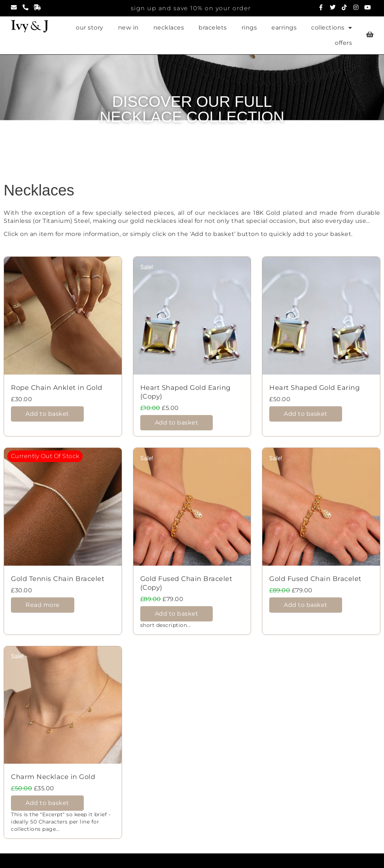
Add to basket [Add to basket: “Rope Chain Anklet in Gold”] (47, 414)
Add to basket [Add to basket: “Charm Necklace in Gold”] (47, 803)
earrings (284, 28)
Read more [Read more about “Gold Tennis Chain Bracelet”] (43, 605)
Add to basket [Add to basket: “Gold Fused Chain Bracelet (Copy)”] (177, 614)
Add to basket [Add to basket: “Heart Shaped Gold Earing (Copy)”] (177, 423)
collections (332, 28)
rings (249, 28)
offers (343, 43)
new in (128, 28)
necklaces (169, 28)
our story (90, 28)
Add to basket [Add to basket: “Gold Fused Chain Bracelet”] (306, 605)
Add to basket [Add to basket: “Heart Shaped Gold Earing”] (306, 414)
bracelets (213, 28)
